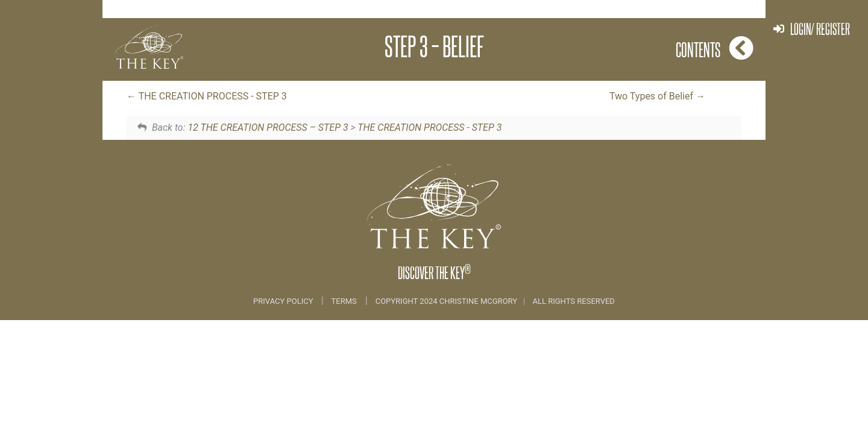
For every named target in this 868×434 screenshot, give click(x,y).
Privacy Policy (284, 301)
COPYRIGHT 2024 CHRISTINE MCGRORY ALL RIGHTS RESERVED (495, 301)
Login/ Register (812, 29)
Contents (715, 48)
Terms (344, 301)
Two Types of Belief (657, 96)
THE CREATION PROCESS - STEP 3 (207, 96)
